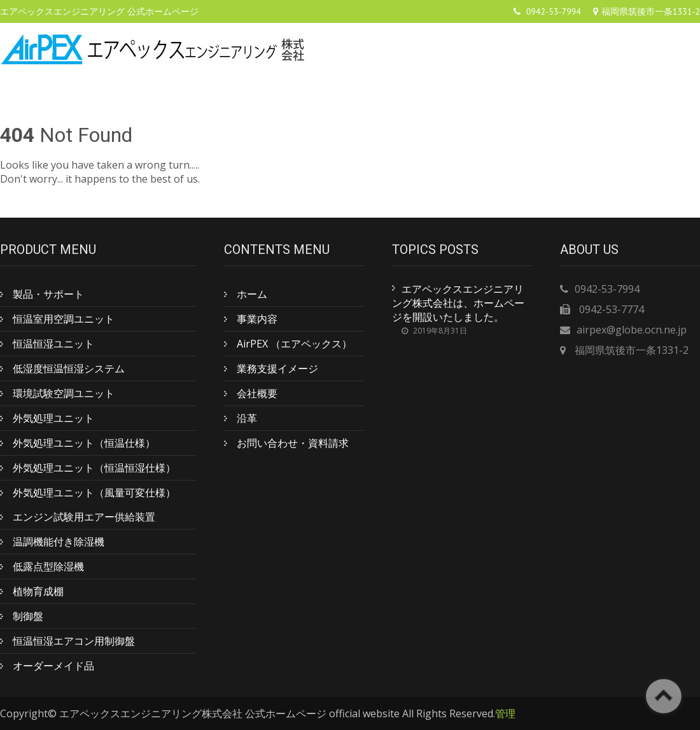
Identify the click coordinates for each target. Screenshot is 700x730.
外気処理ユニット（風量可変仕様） (94, 493)
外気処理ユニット (53, 418)
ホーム (252, 294)
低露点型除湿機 (48, 566)
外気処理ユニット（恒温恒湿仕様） (94, 468)
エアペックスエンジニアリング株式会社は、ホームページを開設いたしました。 (458, 303)
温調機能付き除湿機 (59, 542)
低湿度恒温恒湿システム (69, 369)
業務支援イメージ (277, 369)
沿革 (247, 418)
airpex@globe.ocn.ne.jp (632, 330)
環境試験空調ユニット (64, 393)
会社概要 (257, 393)
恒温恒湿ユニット (53, 344)
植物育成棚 (38, 591)
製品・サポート (48, 294)
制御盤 (28, 616)
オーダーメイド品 (53, 666)
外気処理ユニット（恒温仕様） (84, 443)
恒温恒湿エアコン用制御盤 (74, 641)
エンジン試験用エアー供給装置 (84, 517)
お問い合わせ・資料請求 (293, 443)
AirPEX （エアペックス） (294, 344)
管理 (505, 713)
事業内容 (257, 319)
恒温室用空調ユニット (64, 319)
